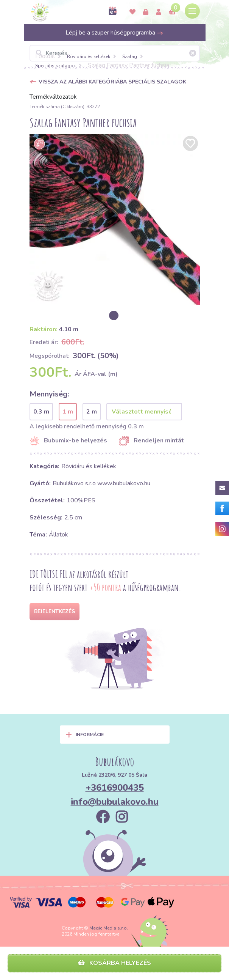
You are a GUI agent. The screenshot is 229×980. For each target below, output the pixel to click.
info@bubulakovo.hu (115, 802)
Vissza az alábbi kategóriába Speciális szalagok (112, 82)
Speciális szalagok (55, 66)
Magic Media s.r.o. (109, 928)
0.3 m (41, 412)
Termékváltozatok (53, 97)
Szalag (130, 57)
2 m (92, 412)
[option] (115, 219)
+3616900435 (115, 788)
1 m (68, 412)
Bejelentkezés (55, 611)
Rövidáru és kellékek (89, 57)
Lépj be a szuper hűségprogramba (114, 33)
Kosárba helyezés (114, 963)
